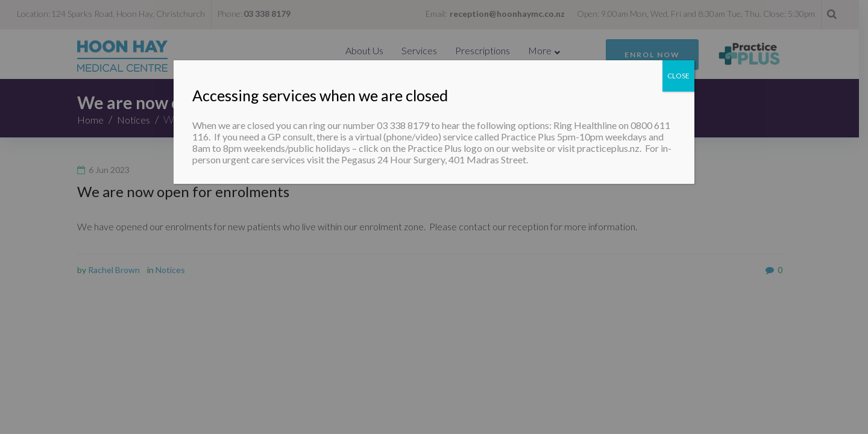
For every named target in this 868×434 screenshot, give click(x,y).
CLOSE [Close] (678, 76)
